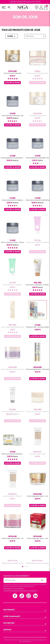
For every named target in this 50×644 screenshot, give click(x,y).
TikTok (22, 596)
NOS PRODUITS (9, 610)
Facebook (15, 596)
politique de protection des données (13, 586)
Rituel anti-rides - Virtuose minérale (38, 327)
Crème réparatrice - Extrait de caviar (12, 369)
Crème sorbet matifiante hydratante (38, 242)
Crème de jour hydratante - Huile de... (37, 285)
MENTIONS (7, 630)
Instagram (28, 596)
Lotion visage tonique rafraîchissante (12, 327)
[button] (23, 567)
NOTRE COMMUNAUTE (12, 617)
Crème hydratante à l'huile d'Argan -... (12, 158)
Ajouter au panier (12, 83)
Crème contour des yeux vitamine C (37, 412)
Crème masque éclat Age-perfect (37, 73)
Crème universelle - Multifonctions (13, 412)
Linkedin (35, 596)
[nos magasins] (37, 7)
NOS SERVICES (9, 623)
